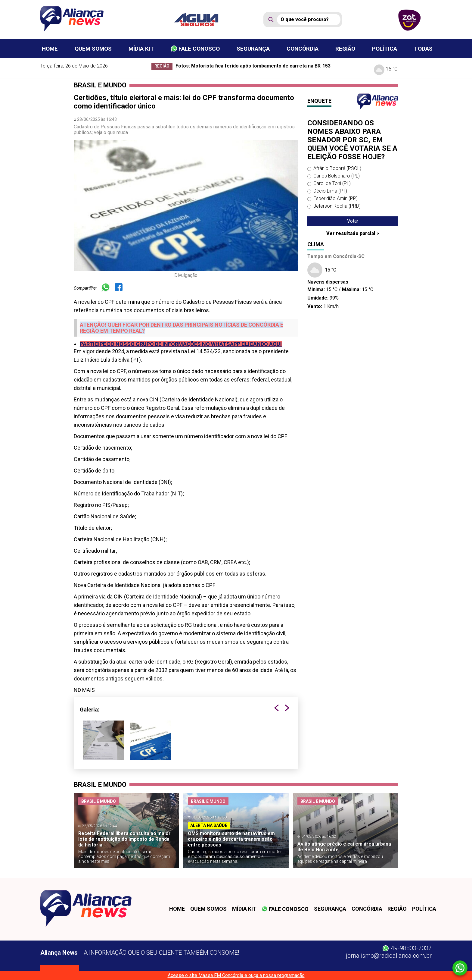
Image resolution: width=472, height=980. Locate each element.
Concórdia (303, 49)
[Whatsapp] (108, 288)
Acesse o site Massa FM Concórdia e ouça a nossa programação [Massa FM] (236, 975)
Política (385, 49)
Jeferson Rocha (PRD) (337, 206)
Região (345, 49)
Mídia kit (141, 49)
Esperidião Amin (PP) (335, 198)
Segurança (253, 49)
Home (50, 49)
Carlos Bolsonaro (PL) (337, 176)
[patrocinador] (200, 20)
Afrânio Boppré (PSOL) (337, 168)
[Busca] (309, 20)
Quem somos (93, 49)
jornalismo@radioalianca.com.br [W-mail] (389, 956)
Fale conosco (195, 49)
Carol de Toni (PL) (332, 183)
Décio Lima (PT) (330, 191)
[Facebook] (121, 288)
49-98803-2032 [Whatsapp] (407, 948)
